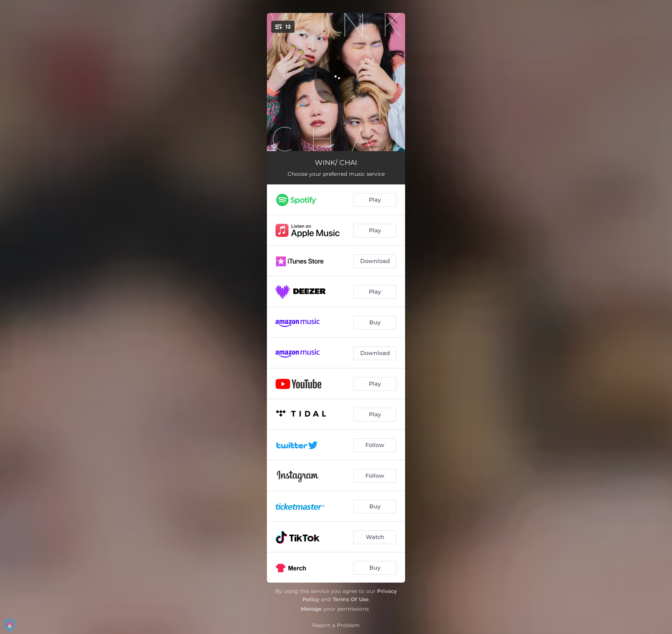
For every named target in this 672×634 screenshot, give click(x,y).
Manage (311, 609)
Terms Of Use (351, 599)
